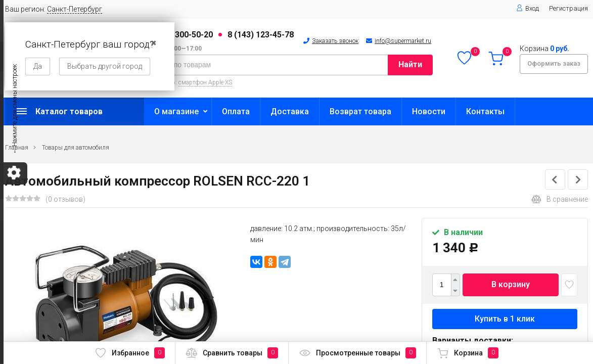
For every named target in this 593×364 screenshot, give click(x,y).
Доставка (290, 111)
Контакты (485, 111)
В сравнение (560, 199)
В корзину (511, 284)
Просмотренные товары (357, 353)
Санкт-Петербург (75, 9)
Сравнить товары (232, 353)
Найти (410, 64)
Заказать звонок (335, 41)
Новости (429, 111)
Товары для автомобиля (76, 148)
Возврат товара (360, 111)
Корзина (468, 353)
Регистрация (568, 8)
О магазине (176, 111)
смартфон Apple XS (205, 82)
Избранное (130, 353)
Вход (528, 8)
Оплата (236, 111)
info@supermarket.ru (403, 41)
